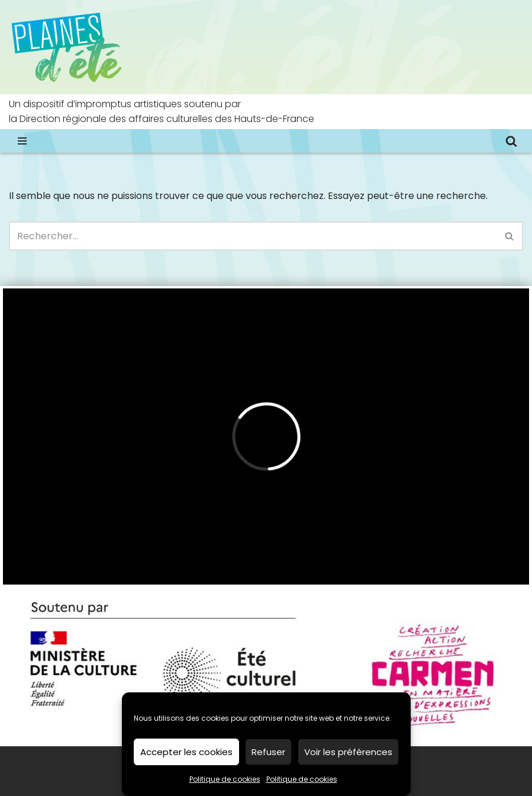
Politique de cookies (225, 779)
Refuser (268, 752)
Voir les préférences (348, 752)
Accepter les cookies (186, 752)
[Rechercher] (511, 141)
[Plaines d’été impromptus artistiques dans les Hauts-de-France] (68, 47)
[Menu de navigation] (22, 141)
